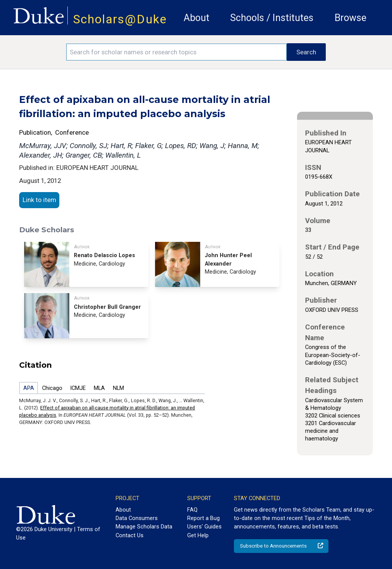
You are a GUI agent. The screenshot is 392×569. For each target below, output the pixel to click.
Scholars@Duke (120, 19)
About (197, 18)
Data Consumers (137, 518)
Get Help (198, 535)
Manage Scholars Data (144, 527)
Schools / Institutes (272, 18)
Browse (350, 18)
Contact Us (130, 535)
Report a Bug (203, 518)
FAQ (192, 510)
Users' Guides (204, 527)
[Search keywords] (176, 52)
